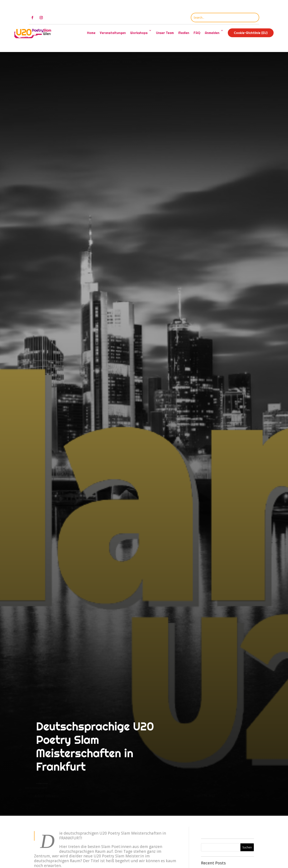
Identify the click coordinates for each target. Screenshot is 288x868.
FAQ (197, 33)
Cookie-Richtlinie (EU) (251, 33)
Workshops (139, 33)
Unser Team (165, 33)
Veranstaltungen (113, 33)
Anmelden (212, 33)
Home (91, 33)
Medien (184, 33)
